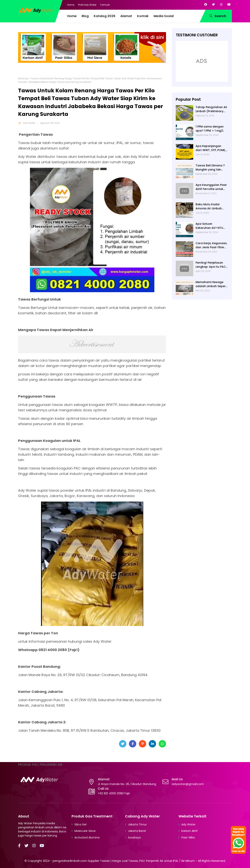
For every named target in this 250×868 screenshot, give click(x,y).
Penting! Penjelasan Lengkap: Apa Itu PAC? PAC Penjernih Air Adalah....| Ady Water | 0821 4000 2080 (211, 265)
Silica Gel (80, 824)
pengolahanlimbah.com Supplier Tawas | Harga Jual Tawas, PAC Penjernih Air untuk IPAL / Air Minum (124, 861)
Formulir (105, 5)
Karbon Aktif (190, 831)
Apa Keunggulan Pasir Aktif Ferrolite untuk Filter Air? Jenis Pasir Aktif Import (211, 187)
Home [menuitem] (72, 16)
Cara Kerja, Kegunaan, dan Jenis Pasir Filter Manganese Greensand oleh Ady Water (211, 245)
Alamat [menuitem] (126, 16)
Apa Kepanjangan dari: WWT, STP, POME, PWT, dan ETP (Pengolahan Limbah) (211, 148)
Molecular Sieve (85, 831)
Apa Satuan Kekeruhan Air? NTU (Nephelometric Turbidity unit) (209, 226)
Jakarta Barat (137, 831)
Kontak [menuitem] (143, 16)
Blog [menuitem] (85, 16)
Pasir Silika (188, 837)
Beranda (23, 78)
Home (71, 5)
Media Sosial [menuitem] (164, 16)
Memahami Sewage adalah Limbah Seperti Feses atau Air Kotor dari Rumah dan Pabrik (212, 284)
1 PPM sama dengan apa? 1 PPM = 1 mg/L (210, 129)
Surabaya (134, 837)
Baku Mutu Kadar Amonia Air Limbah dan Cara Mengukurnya (209, 206)
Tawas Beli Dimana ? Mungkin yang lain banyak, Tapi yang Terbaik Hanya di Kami (211, 168)
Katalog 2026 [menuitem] (104, 16)
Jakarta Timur (137, 824)
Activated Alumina (87, 837)
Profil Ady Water (87, 5)
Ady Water (29, 123)
